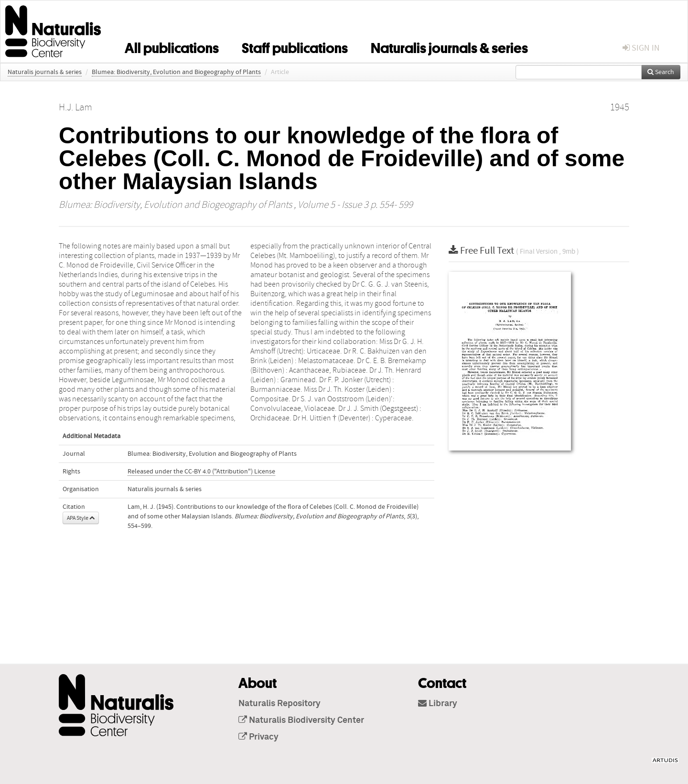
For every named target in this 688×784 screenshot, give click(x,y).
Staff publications (295, 46)
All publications (172, 46)
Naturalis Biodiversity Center (301, 720)
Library (438, 704)
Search (661, 72)
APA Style (81, 518)
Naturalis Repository (279, 704)
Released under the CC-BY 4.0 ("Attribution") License (201, 472)
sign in (641, 48)
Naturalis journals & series (449, 46)
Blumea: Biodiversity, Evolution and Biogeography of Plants (176, 72)
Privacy (258, 737)
